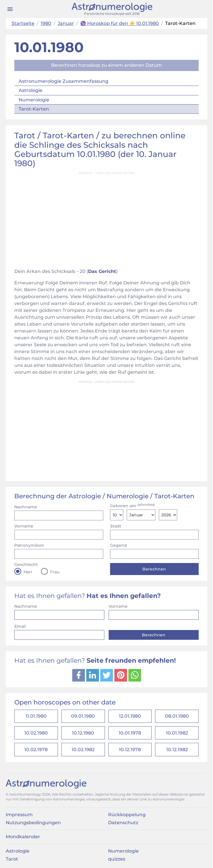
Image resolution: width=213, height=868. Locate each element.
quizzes (117, 860)
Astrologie (31, 90)
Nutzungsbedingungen (33, 823)
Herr (28, 572)
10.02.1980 (36, 733)
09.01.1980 (83, 716)
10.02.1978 (36, 750)
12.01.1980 (130, 716)
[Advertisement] (106, 218)
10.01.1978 (130, 733)
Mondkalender (23, 837)
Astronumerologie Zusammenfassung (63, 81)
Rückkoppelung (127, 815)
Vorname (24, 526)
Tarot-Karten (34, 109)
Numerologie (34, 100)
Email (20, 626)
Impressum (19, 815)
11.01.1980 (36, 716)
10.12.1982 (177, 750)
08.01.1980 (177, 716)
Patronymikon (29, 545)
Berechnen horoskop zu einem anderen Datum (106, 65)
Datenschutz (123, 823)
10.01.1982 (177, 733)
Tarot (12, 860)
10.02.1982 (83, 750)
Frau (55, 572)
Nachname (26, 507)
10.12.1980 (83, 733)
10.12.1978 (130, 750)
